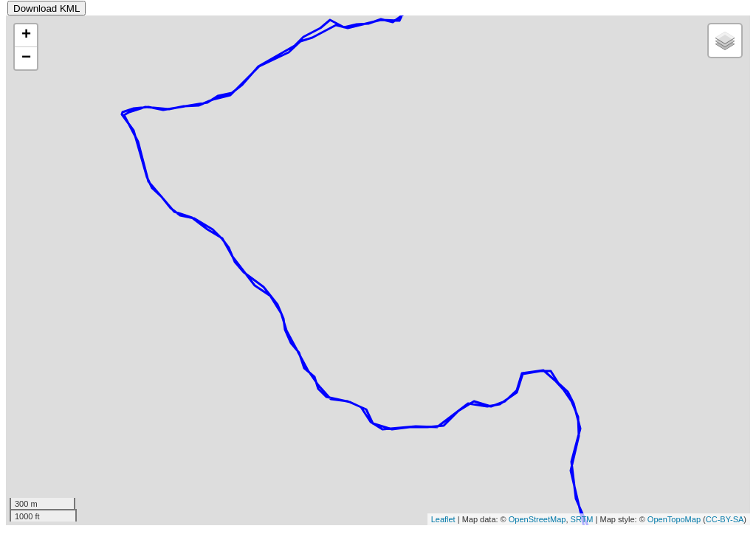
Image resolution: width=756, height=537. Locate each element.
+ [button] (26, 35)
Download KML (47, 8)
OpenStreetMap (537, 519)
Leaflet (443, 519)
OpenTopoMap (674, 519)
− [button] (26, 58)
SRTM (582, 519)
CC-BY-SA (725, 519)
